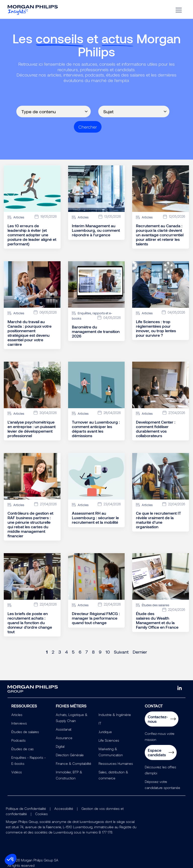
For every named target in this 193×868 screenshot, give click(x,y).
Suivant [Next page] (121, 652)
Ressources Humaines (116, 763)
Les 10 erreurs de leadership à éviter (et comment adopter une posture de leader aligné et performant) (32, 235)
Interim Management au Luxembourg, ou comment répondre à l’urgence (96, 230)
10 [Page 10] (108, 652)
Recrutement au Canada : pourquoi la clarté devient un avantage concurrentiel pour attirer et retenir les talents (160, 235)
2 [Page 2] (53, 652)
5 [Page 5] (73, 652)
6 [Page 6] (80, 652)
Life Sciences (109, 740)
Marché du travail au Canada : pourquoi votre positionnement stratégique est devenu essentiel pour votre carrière (30, 333)
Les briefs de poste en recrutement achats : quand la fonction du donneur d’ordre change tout (30, 623)
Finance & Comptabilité (74, 763)
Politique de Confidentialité (26, 808)
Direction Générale (70, 755)
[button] (11, 859)
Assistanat (64, 729)
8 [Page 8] (93, 652)
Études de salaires (25, 732)
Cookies (41, 814)
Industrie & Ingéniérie (115, 715)
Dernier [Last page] (140, 652)
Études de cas (22, 749)
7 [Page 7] (87, 652)
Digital (60, 746)
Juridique (105, 732)
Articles (17, 715)
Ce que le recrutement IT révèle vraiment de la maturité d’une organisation (159, 520)
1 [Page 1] (47, 652)
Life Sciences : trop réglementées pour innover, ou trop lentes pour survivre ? (156, 328)
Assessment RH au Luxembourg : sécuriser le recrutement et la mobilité (95, 518)
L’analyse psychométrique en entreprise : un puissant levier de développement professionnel (32, 429)
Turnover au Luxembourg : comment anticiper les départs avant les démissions (96, 429)
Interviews (19, 723)
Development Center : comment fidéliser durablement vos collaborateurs (156, 429)
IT (100, 723)
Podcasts (18, 740)
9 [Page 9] (100, 652)
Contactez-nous (158, 719)
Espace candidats (157, 752)
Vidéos (17, 772)
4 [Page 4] (66, 652)
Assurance (64, 738)
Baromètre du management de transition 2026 (96, 331)
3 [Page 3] (60, 652)
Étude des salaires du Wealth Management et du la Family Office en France (157, 620)
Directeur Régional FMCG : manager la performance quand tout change (96, 618)
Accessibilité (64, 808)
